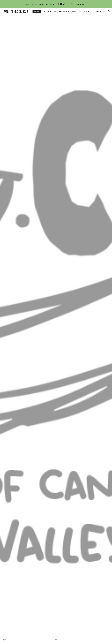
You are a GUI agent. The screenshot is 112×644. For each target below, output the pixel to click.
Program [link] (48, 11)
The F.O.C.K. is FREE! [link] (68, 11)
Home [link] (37, 11)
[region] (56, 4)
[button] (109, 11)
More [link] (99, 11)
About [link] (87, 11)
